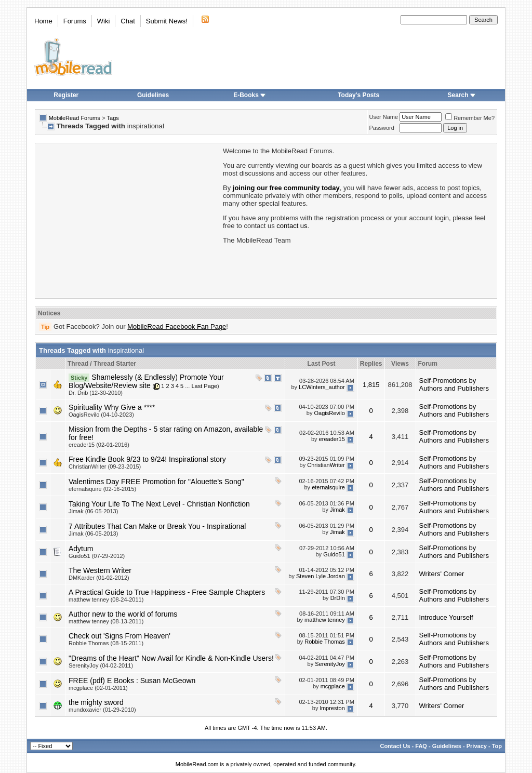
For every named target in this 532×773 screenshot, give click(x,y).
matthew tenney (325, 620)
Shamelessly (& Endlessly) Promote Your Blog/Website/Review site (146, 381)
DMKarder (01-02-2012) (99, 578)
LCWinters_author (322, 387)
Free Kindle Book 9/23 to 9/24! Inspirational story (147, 459)
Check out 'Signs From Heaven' (119, 636)
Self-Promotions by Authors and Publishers (454, 384)
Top (497, 746)
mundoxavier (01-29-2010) (102, 710)
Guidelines (153, 95)
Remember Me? (470, 118)
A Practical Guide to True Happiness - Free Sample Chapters (167, 592)
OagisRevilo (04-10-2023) (101, 415)
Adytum (81, 549)
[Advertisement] (128, 220)
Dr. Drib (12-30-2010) (96, 393)
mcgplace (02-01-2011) (98, 688)
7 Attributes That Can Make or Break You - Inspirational (157, 526)
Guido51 (334, 554)
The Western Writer (100, 570)
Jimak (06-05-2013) (93, 511)
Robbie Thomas (324, 642)
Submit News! (167, 21)
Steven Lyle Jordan (321, 576)
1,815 (371, 385)
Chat (128, 21)
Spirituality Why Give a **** (112, 407)
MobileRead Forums (75, 118)
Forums (75, 21)
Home (43, 21)
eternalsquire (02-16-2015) (102, 489)
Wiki (104, 21)
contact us (292, 226)
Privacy (477, 746)
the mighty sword (96, 702)
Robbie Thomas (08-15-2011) (106, 643)
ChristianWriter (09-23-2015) (105, 467)
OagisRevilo (329, 413)
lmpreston (332, 708)
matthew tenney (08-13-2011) (106, 621)
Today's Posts (358, 95)
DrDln (338, 598)
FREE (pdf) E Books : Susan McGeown (132, 681)
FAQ (421, 746)
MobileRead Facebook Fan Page (177, 326)
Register (66, 95)
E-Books (250, 95)
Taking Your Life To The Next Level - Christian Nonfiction (159, 504)
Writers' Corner (442, 574)
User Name (384, 117)
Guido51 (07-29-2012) (97, 556)
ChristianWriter (326, 465)
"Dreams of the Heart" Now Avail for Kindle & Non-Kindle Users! (171, 658)
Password (382, 128)
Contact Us (395, 746)
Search (462, 95)
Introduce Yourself (446, 617)
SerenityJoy (330, 664)
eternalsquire (328, 487)
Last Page (204, 386)
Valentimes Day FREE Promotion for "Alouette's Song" (156, 482)
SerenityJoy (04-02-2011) (101, 665)
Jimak (337, 510)
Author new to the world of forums (123, 614)
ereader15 (332, 439)
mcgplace (333, 686)
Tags (113, 118)
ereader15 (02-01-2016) (99, 445)
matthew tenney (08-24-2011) (106, 599)
